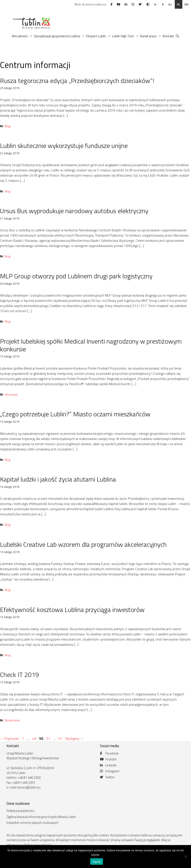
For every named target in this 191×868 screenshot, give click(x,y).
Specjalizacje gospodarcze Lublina (60, 36)
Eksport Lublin (99, 36)
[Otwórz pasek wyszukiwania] (177, 36)
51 (49, 738)
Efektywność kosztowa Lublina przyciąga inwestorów (72, 610)
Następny (75, 738)
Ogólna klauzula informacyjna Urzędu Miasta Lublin (41, 817)
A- (156, 4)
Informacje (11, 394)
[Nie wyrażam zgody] (186, 857)
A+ (170, 4)
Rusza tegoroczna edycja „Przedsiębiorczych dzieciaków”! (77, 81)
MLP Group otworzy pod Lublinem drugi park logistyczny (76, 276)
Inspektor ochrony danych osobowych (32, 823)
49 (35, 738)
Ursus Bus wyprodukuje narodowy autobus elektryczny (74, 211)
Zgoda (96, 862)
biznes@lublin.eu (29, 787)
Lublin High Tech (126, 36)
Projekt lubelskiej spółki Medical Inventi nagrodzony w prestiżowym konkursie (91, 345)
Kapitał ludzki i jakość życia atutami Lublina (58, 479)
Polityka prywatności (20, 811)
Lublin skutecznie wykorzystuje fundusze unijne (64, 146)
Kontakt (168, 36)
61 (61, 738)
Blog (7, 126)
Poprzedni (9, 738)
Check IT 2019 (20, 675)
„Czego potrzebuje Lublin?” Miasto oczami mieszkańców (75, 414)
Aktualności (22, 36)
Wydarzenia (12, 720)
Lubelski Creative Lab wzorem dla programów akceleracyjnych (83, 544)
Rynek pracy (151, 36)
